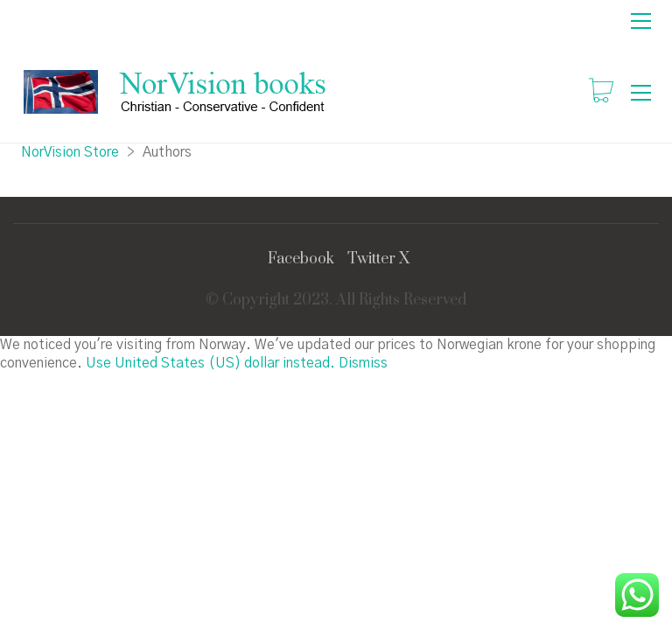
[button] (641, 21)
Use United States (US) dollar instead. (210, 363)
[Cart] (601, 93)
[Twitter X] (378, 259)
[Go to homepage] (177, 92)
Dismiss (363, 363)
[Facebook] (301, 259)
